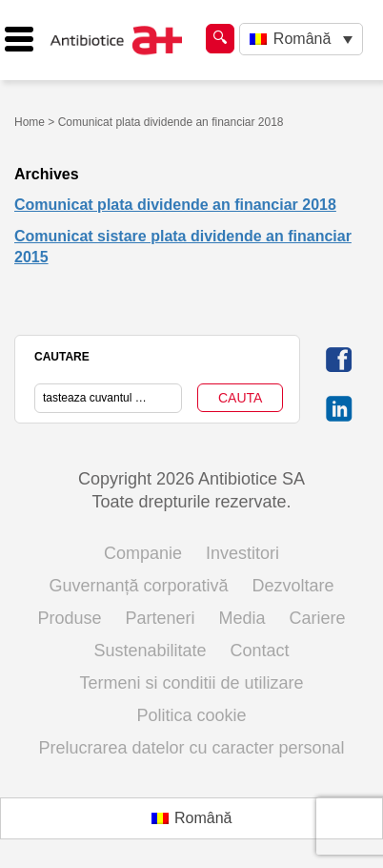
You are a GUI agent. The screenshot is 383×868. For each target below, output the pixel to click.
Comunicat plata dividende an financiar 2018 (175, 205)
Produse (69, 618)
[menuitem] (301, 40)
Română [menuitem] (302, 39)
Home (30, 122)
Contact (260, 651)
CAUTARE (62, 357)
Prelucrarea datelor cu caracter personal (191, 748)
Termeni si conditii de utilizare (191, 683)
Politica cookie (191, 715)
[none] (301, 40)
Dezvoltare (293, 586)
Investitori (242, 553)
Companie (143, 553)
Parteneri (160, 618)
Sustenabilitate (150, 651)
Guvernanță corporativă (138, 586)
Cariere (318, 618)
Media (242, 618)
